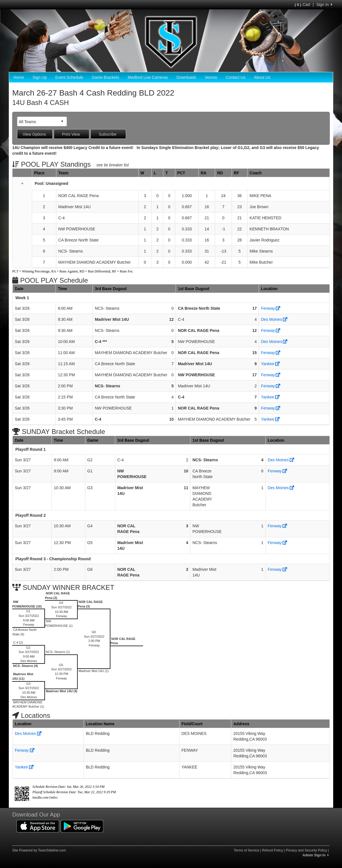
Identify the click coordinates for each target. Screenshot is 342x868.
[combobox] (38, 122)
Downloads (186, 77)
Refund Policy (273, 850)
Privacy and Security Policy (306, 850)
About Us (262, 77)
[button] (22, 184)
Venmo (211, 77)
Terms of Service (246, 850)
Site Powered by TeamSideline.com (39, 850)
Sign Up (40, 77)
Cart (302, 5)
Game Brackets (105, 77)
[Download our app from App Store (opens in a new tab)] (38, 826)
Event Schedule (69, 77)
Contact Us (235, 77)
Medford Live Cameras (148, 77)
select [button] (62, 121)
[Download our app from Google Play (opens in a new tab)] (82, 826)
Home (19, 77)
